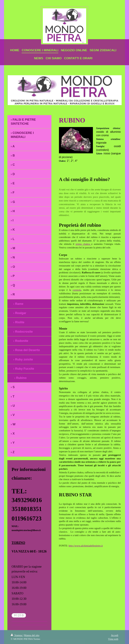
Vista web (113, 639)
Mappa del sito (32, 635)
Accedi (115, 635)
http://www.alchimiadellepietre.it (86, 546)
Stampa (17, 635)
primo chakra (83, 244)
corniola (77, 290)
